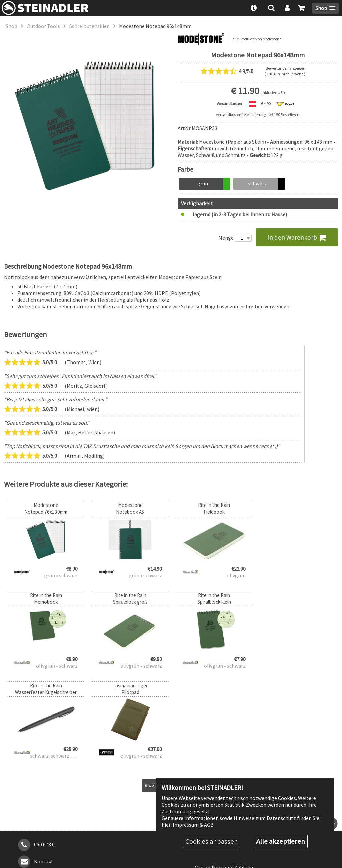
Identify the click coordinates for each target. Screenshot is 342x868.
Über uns (205, 753)
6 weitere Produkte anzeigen (171, 695)
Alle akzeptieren (281, 841)
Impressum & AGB (193, 824)
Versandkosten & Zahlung (224, 777)
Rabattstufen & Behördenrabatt (232, 765)
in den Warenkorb (297, 237)
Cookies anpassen (212, 841)
